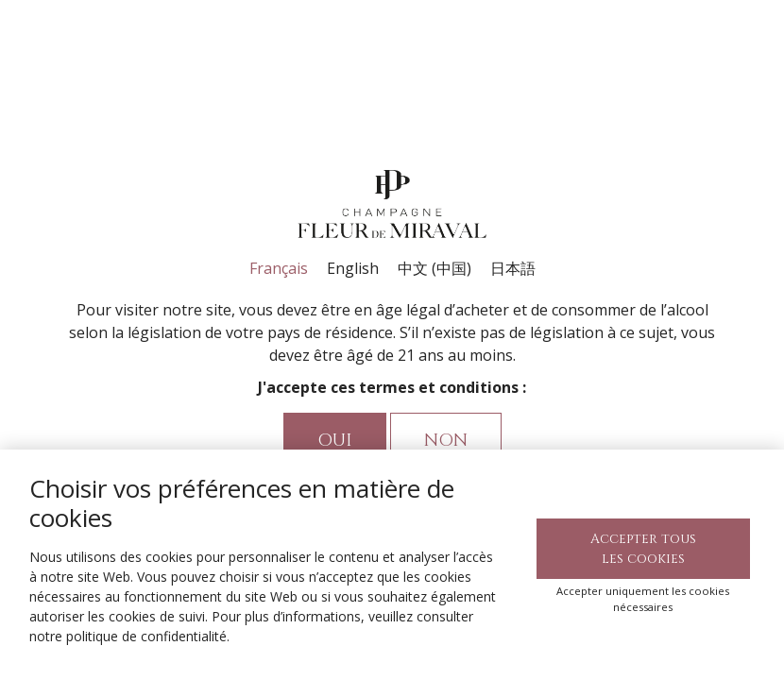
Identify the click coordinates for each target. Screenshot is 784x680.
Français (279, 268)
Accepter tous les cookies (643, 549)
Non (446, 441)
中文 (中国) (435, 268)
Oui (335, 441)
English (353, 268)
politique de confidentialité (146, 636)
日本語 (513, 268)
